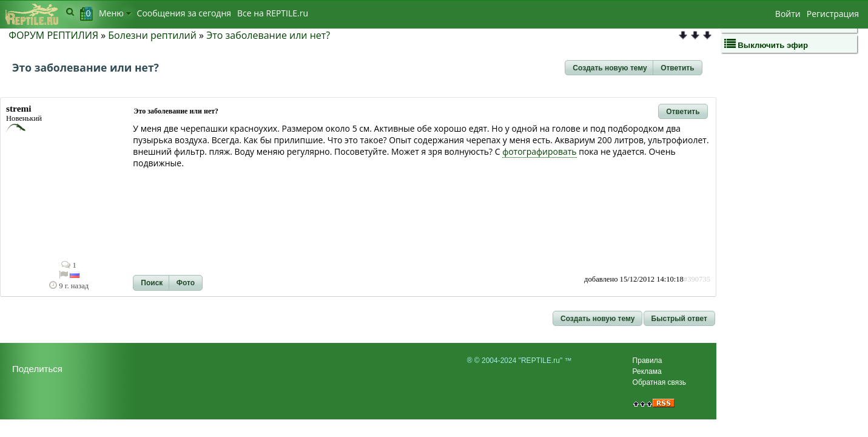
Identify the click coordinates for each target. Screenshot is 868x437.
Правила (648, 361)
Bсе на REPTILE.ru (273, 13)
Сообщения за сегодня (184, 13)
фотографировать (539, 151)
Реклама (647, 371)
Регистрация (833, 14)
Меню (115, 13)
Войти (788, 14)
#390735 (697, 279)
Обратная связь (659, 382)
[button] (610, 68)
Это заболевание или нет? (268, 35)
